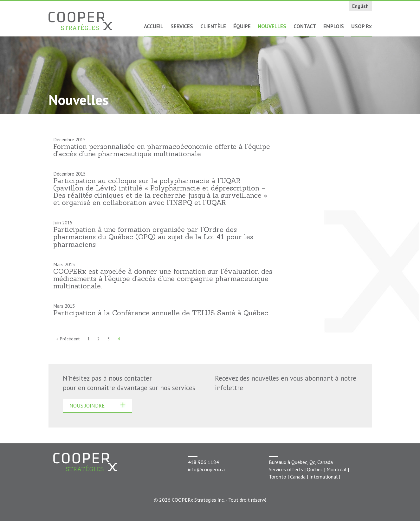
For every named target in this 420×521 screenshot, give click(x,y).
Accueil (154, 26)
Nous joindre (87, 406)
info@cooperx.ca (206, 469)
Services (182, 26)
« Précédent (68, 339)
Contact (305, 26)
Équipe (242, 26)
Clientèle (213, 26)
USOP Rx (362, 26)
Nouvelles (272, 26)
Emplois (334, 26)
